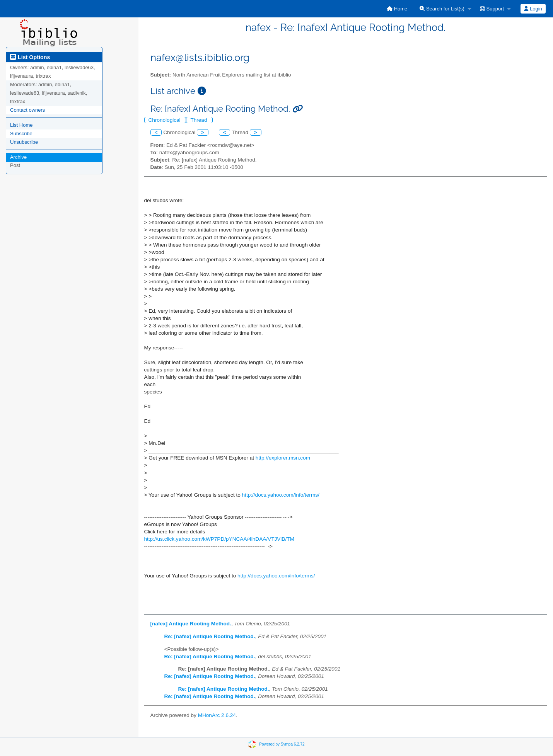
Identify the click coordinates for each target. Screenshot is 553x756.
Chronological (165, 120)
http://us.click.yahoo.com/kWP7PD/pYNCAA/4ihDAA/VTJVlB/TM (219, 539)
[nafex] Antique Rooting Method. (191, 624)
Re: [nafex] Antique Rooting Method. (210, 636)
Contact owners (27, 110)
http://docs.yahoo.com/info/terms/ (281, 495)
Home (397, 9)
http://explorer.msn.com (283, 458)
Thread (199, 120)
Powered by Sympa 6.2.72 (282, 744)
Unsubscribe (24, 142)
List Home (21, 125)
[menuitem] (397, 9)
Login (533, 9)
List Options (30, 57)
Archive (18, 157)
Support (492, 9)
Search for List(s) (442, 9)
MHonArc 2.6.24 (217, 715)
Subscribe (21, 134)
